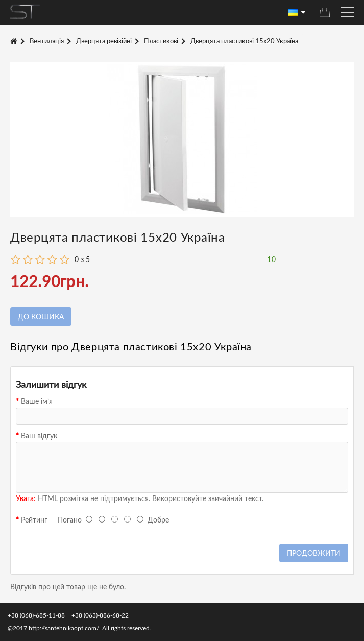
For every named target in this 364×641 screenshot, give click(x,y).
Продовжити (314, 554)
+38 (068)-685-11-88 (36, 615)
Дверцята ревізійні (104, 42)
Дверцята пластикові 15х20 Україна (244, 42)
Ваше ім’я (37, 402)
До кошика (41, 317)
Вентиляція (47, 42)
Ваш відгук (39, 436)
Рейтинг (34, 520)
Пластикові (161, 42)
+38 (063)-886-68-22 (100, 615)
